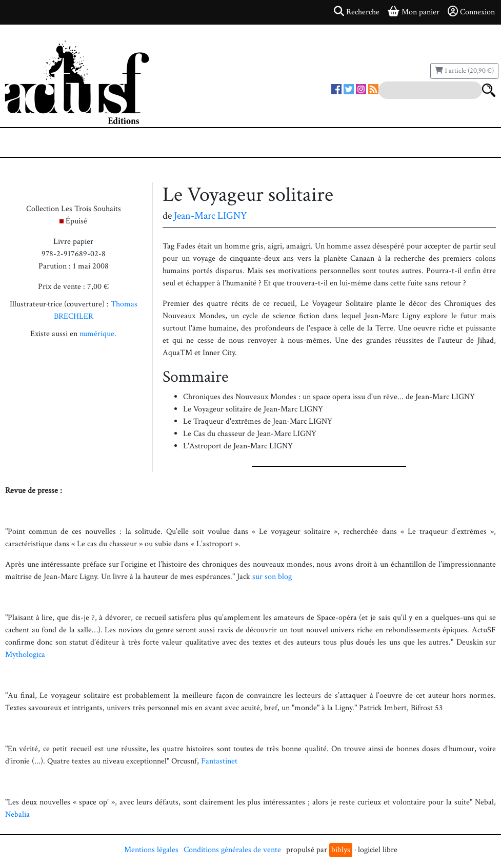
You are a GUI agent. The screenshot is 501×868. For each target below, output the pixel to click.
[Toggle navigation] (39, 142)
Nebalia (17, 814)
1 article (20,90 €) (464, 71)
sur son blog (272, 577)
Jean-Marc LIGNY (211, 216)
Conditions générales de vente (232, 850)
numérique (97, 334)
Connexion (471, 12)
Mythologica (25, 655)
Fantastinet (219, 761)
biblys (341, 850)
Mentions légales (151, 850)
